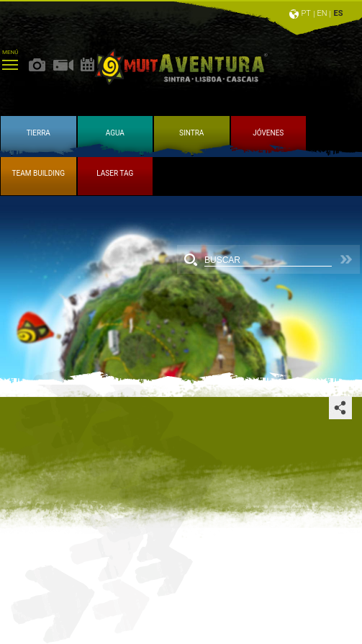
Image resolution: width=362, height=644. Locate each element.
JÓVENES (268, 133)
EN (322, 13)
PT (306, 13)
